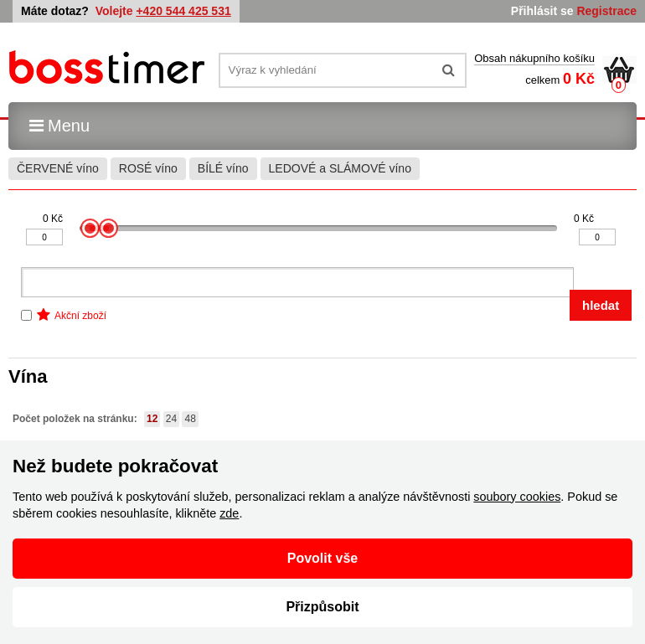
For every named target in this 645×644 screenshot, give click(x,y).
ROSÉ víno (148, 168)
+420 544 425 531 (183, 11)
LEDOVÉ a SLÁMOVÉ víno (340, 168)
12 (152, 419)
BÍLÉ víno (223, 168)
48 (190, 419)
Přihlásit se (542, 11)
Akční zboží (80, 316)
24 (171, 419)
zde (229, 513)
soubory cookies (517, 497)
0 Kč (53, 219)
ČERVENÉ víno (58, 168)
